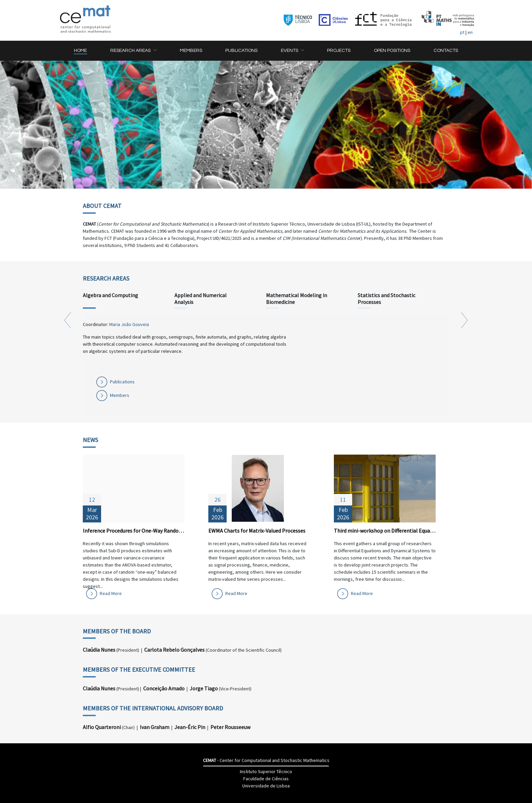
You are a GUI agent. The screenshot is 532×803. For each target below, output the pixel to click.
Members (120, 395)
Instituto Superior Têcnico (266, 771)
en (470, 32)
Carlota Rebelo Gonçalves (174, 650)
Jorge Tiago (204, 688)
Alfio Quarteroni (102, 727)
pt (462, 32)
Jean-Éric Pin (190, 727)
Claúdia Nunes (99, 650)
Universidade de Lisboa (266, 786)
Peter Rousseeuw (230, 727)
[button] (133, 51)
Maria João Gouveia (129, 324)
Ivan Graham (155, 727)
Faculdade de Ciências (266, 779)
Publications (122, 382)
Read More (111, 593)
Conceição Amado (164, 688)
